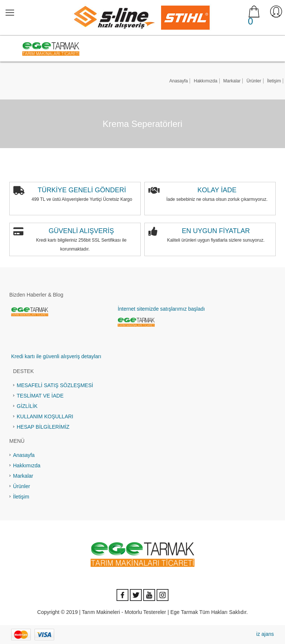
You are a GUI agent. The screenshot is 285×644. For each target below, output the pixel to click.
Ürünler (254, 81)
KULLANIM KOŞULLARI (45, 416)
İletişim (274, 81)
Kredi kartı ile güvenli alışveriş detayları (56, 356)
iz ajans (265, 634)
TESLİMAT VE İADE (40, 396)
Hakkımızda (205, 81)
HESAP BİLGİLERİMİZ (43, 427)
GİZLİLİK (27, 406)
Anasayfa (178, 81)
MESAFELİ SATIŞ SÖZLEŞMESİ (55, 385)
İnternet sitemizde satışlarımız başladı (161, 309)
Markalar (232, 81)
